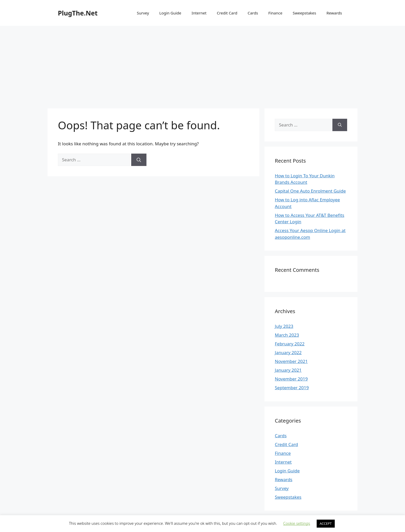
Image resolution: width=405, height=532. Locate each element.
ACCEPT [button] (326, 523)
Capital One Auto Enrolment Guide (310, 191)
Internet (199, 13)
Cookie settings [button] (297, 523)
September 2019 (292, 388)
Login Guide (170, 13)
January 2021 (288, 370)
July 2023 (284, 326)
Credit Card (227, 13)
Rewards (334, 13)
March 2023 (287, 335)
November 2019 (291, 379)
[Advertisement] (202, 65)
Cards (253, 13)
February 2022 (290, 344)
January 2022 (288, 352)
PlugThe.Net (78, 13)
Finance (275, 13)
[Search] (139, 160)
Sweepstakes (304, 13)
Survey (143, 13)
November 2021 (291, 361)
